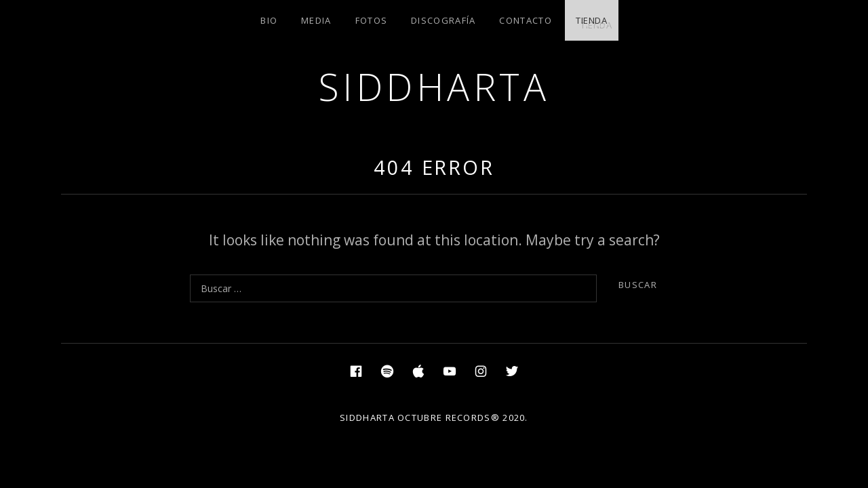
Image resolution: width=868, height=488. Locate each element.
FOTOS (372, 20)
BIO (269, 20)
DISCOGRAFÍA (443, 20)
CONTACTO (525, 20)
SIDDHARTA (434, 86)
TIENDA (592, 20)
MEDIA (316, 20)
